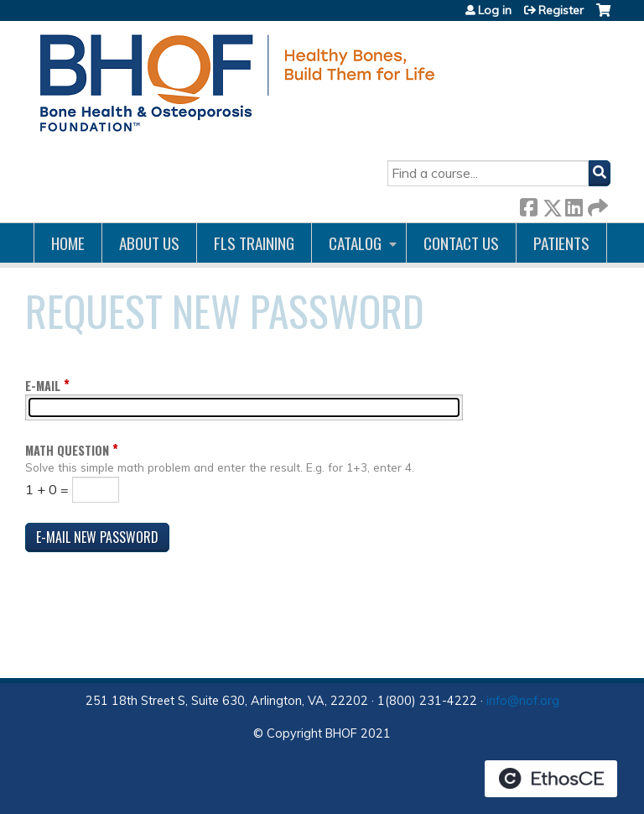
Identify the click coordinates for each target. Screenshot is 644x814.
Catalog (355, 243)
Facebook (528, 204)
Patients (561, 243)
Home (68, 243)
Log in (495, 10)
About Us (149, 243)
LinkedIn (574, 204)
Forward (596, 204)
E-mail (43, 386)
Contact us (461, 243)
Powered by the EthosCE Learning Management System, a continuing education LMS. (551, 779)
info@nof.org (523, 701)
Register (561, 10)
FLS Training (254, 243)
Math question (67, 450)
